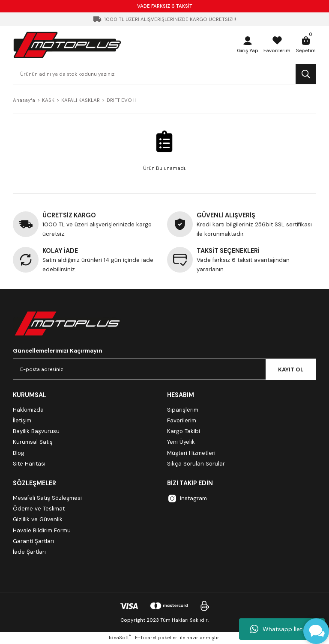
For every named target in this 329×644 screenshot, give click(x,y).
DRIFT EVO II (121, 100)
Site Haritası (29, 464)
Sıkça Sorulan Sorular (196, 464)
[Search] (164, 74)
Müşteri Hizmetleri (191, 453)
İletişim (22, 420)
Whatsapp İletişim (282, 629)
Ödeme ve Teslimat (39, 509)
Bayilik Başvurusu (36, 431)
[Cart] (306, 45)
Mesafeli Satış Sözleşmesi (47, 498)
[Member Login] (248, 45)
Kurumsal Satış (33, 442)
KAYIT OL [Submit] (291, 369)
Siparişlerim (183, 410)
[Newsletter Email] (164, 369)
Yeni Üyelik (181, 442)
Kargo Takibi (184, 431)
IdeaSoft (120, 638)
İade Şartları (29, 552)
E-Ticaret (146, 638)
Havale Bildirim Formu (42, 530)
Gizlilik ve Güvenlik (38, 519)
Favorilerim (182, 420)
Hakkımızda (28, 410)
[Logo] (67, 45)
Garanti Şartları (33, 541)
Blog (19, 453)
